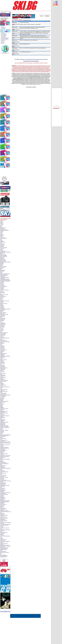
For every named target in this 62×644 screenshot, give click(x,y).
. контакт (2, 43)
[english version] (3, 13)
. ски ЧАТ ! (2, 41)
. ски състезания (3, 35)
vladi (17, 19)
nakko (16, 27)
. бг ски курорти (3, 37)
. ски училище (3, 36)
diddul (16, 48)
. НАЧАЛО (2, 27)
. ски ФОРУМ (3, 29)
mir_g (16, 40)
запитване (40, 70)
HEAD (16, 52)
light (16, 22)
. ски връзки (3, 42)
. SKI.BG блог (3, 40)
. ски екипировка (3, 34)
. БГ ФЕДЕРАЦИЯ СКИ (5, 53)
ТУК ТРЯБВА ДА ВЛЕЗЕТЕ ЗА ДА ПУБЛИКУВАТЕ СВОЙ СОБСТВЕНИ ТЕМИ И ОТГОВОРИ (31, 59)
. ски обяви (2, 33)
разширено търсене (3, 19)
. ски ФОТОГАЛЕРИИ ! (5, 39)
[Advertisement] (57, 27)
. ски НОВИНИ (3, 28)
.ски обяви (23, 70)
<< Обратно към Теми (27, 20)
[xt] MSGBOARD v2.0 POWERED (31, 87)
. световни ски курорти (5, 38)
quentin (16, 31)
